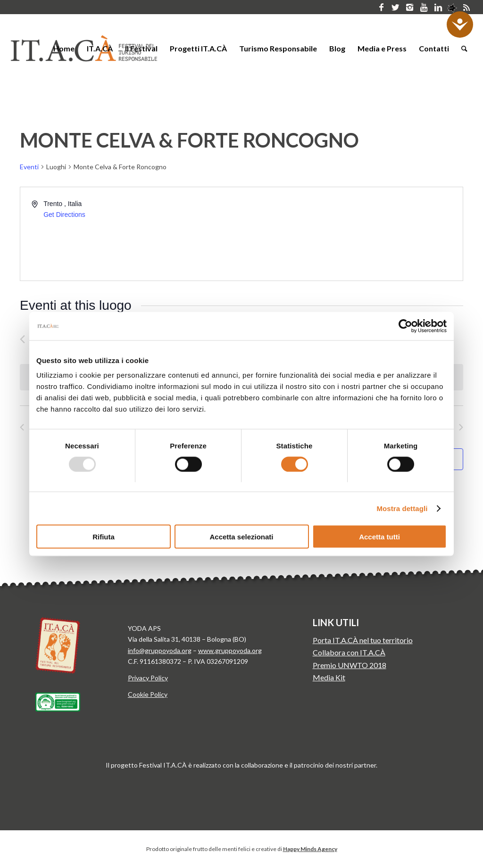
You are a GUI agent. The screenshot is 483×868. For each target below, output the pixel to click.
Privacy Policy (148, 678)
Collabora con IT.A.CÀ (349, 652)
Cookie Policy (148, 694)
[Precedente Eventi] (22, 339)
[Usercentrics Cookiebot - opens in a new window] (405, 326)
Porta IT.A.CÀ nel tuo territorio (363, 640)
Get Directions (64, 215)
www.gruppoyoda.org (230, 650)
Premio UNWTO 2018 (350, 665)
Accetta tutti (379, 537)
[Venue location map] (351, 234)
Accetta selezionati (241, 537)
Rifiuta (104, 537)
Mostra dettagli (402, 508)
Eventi (29, 167)
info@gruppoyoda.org (160, 650)
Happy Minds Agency (310, 849)
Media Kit (329, 677)
